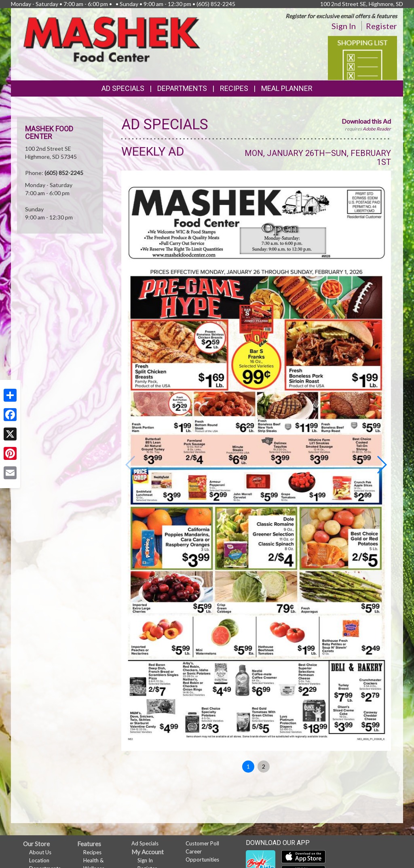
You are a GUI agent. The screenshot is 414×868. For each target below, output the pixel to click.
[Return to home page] (112, 39)
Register (381, 26)
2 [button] (264, 766)
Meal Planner (287, 88)
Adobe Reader (377, 129)
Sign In (344, 26)
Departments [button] (182, 88)
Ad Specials (123, 88)
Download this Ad (366, 121)
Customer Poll (202, 843)
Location (39, 860)
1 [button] (248, 766)
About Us (40, 852)
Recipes (234, 88)
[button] (381, 465)
